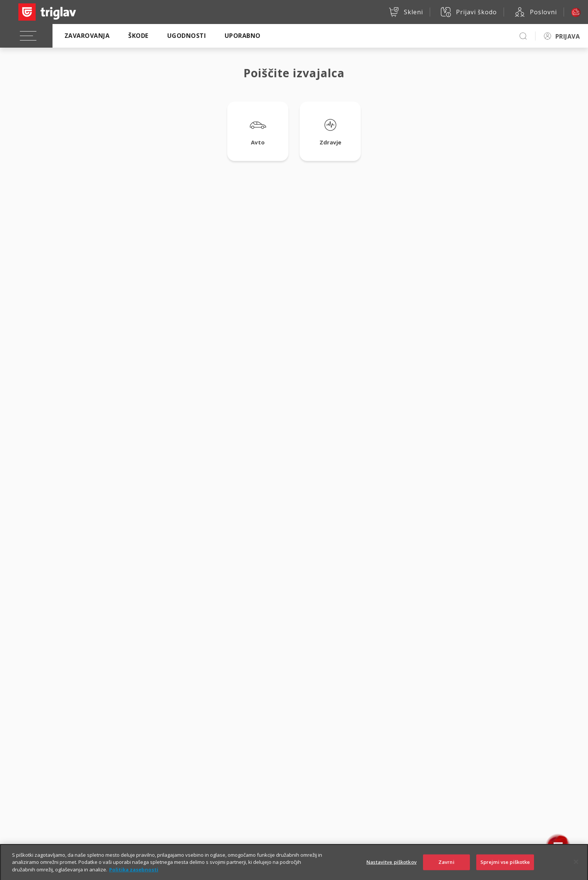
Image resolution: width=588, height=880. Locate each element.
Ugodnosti (187, 36)
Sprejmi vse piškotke (505, 869)
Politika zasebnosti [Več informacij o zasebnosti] (134, 876)
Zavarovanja (87, 36)
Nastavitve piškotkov (391, 869)
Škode (138, 36)
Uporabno (243, 36)
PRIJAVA (568, 36)
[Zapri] (576, 869)
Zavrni (446, 869)
